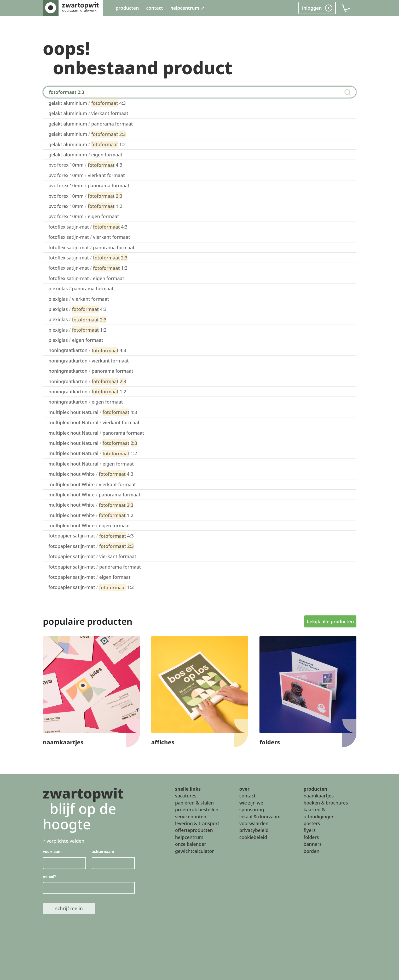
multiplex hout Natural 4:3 (93, 412)
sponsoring (252, 809)
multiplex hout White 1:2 (91, 515)
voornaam (52, 852)
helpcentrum (189, 837)
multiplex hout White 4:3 (91, 474)
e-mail (50, 877)
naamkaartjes (319, 796)
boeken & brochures (326, 803)
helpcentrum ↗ (187, 8)
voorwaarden (254, 823)
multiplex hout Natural (93, 443)
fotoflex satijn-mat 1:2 (88, 268)
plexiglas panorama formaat (81, 288)
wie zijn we (251, 803)
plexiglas (78, 320)
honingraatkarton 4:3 (87, 350)
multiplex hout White (91, 505)
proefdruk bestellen (197, 809)
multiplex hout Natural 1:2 (93, 454)
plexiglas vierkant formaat (79, 299)
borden (312, 851)
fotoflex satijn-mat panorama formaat (92, 247)
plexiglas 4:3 (78, 309)
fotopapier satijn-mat (91, 546)
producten (127, 8)
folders (311, 837)
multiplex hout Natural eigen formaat (91, 464)
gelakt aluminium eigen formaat (86, 155)
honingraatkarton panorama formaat (91, 371)
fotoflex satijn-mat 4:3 (88, 227)
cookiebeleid (253, 837)
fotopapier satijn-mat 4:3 (91, 536)
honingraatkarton (87, 381)
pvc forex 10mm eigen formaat (84, 216)
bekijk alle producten (330, 621)
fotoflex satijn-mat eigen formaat (86, 278)
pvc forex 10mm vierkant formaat (87, 175)
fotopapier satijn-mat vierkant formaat (92, 556)
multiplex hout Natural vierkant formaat (94, 422)
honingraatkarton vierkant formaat (89, 361)
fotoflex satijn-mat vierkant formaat (89, 237)
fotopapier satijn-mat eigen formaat (90, 577)
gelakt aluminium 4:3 (87, 103)
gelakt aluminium (87, 134)
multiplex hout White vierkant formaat (92, 484)
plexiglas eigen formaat (76, 340)
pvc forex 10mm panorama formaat (89, 185)
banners (313, 844)
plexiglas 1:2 (78, 330)
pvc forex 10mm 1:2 (85, 206)
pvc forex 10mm (85, 196)
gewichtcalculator (195, 851)
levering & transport (197, 823)
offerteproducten (194, 830)
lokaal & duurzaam (260, 817)
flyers (310, 830)
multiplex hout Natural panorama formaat (96, 433)
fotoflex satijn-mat (88, 258)
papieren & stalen (194, 803)
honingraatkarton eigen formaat (86, 402)
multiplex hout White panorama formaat (95, 495)
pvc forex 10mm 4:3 (85, 165)
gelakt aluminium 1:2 (87, 144)
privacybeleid (254, 830)
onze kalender (191, 844)
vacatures (186, 796)
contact (154, 8)
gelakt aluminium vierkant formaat (88, 113)
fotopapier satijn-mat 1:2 (91, 587)
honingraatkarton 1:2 (87, 392)
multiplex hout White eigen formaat (89, 525)
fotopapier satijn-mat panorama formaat (95, 567)
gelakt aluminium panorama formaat (91, 124)
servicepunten (191, 817)
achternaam (103, 852)
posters (312, 823)
